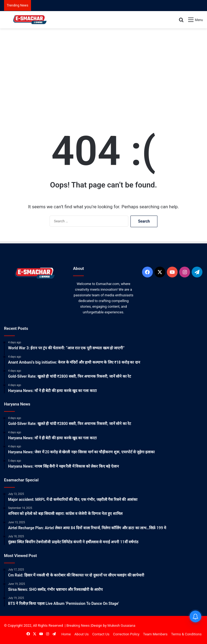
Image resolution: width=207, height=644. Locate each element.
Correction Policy (126, 634)
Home (66, 634)
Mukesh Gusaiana (121, 625)
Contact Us (101, 634)
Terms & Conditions (186, 634)
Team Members (155, 634)
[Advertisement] (103, 72)
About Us (82, 634)
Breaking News (78, 625)
